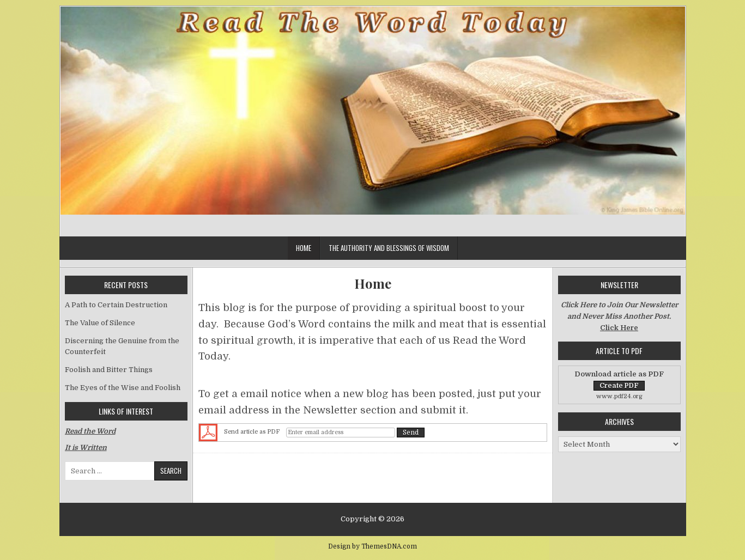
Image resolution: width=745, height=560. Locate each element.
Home (304, 248)
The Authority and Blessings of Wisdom (389, 248)
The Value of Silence (100, 323)
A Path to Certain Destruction (116, 305)
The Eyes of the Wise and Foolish (123, 388)
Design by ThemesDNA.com (372, 546)
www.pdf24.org (619, 396)
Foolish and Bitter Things (109, 370)
